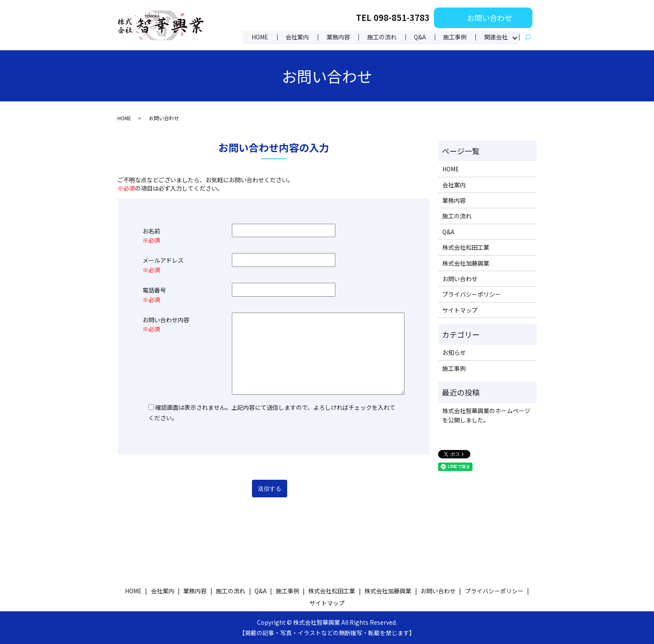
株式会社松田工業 (466, 247)
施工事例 (454, 37)
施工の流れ (381, 37)
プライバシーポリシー (472, 294)
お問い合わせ (460, 279)
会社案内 (296, 37)
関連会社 (496, 37)
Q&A (419, 37)
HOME (258, 37)
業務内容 (337, 37)
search (528, 37)
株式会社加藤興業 (466, 263)
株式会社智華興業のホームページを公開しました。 (486, 415)
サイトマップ (460, 310)
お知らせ (454, 352)
